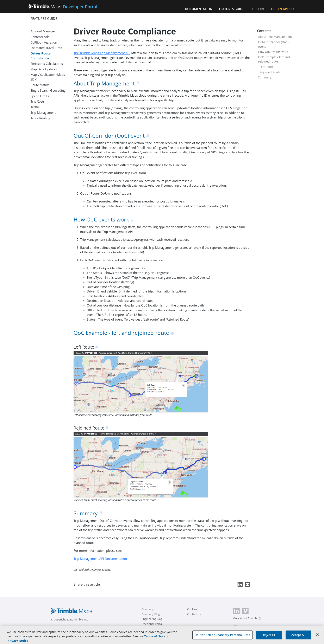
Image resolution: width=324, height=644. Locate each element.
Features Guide (232, 9)
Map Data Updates (44, 69)
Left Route (267, 67)
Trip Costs (38, 101)
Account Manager (43, 31)
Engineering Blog (152, 619)
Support (258, 9)
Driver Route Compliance (41, 56)
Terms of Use (154, 639)
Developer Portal (152, 624)
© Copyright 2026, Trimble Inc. (69, 619)
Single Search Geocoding (48, 90)
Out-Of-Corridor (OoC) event (273, 44)
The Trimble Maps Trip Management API (102, 53)
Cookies (192, 609)
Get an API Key (283, 9)
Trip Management (43, 112)
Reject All (269, 637)
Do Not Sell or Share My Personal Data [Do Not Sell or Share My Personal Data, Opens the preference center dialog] (222, 637)
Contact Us (194, 614)
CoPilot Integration (44, 42)
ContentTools (40, 37)
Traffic (35, 107)
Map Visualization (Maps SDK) (48, 77)
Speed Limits (40, 96)
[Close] (317, 637)
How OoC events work (273, 52)
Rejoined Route (270, 72)
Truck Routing (40, 118)
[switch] (235, 627)
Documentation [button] (199, 9)
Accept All (298, 637)
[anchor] (138, 83)
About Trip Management (275, 37)
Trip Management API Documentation (100, 559)
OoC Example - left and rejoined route (274, 59)
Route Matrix (40, 85)
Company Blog (151, 614)
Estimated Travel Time (46, 48)
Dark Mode (246, 626)
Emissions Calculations (47, 64)
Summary (265, 77)
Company (148, 609)
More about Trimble (247, 618)
